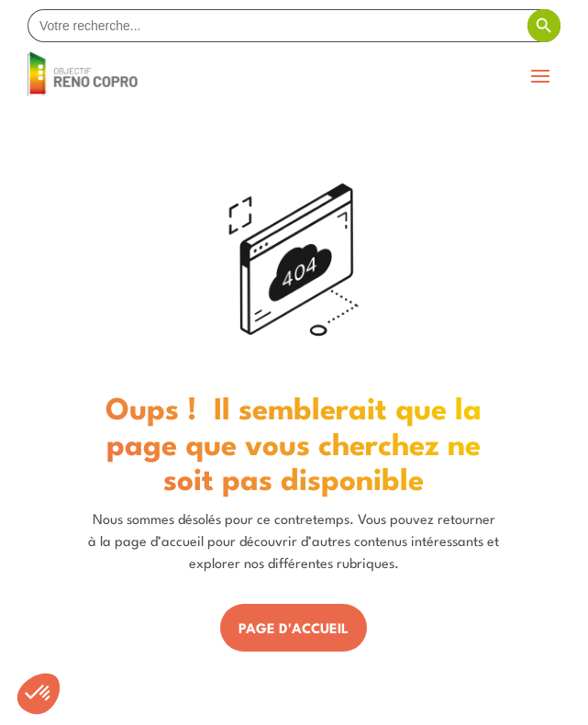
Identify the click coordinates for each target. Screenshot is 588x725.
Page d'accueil (294, 630)
